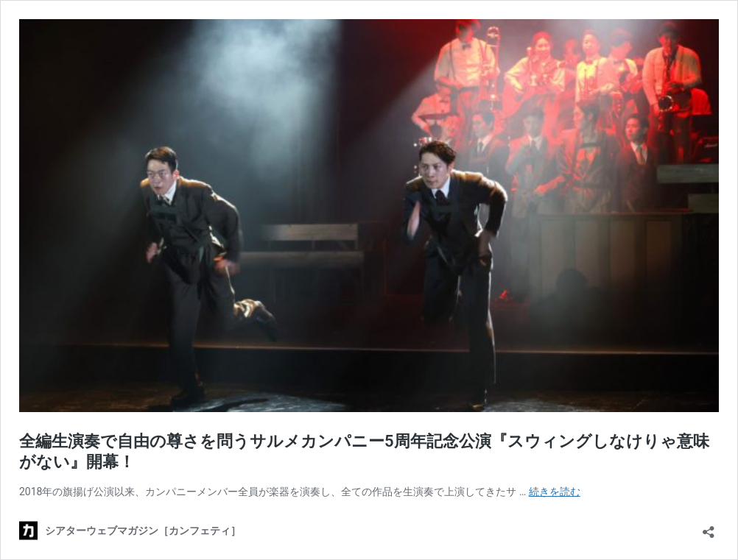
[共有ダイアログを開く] (709, 527)
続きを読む (555, 492)
